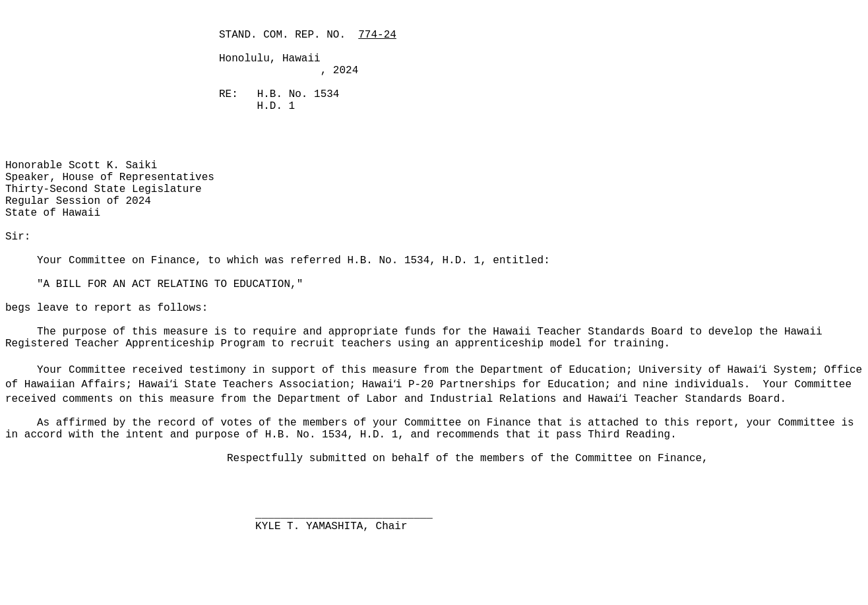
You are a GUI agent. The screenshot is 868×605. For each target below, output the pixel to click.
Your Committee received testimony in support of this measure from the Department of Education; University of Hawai (398, 370)
